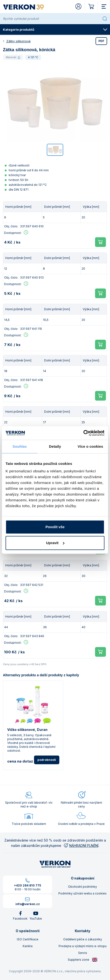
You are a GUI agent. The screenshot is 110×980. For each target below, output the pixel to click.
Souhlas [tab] (20, 446)
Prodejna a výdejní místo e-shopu (83, 946)
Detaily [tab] (55, 446)
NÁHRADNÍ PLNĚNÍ (81, 846)
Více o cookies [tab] (90, 446)
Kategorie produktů (55, 29)
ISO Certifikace (28, 939)
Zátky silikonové (18, 41)
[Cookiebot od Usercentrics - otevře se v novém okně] (83, 433)
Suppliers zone (83, 960)
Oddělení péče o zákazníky (83, 939)
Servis (83, 953)
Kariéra (28, 946)
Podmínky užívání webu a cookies (82, 893)
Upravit (55, 543)
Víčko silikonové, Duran (27, 730)
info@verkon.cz (28, 904)
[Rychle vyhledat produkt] (52, 19)
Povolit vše (55, 527)
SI (19, 57)
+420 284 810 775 (27, 885)
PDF (101, 41)
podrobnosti (47, 760)
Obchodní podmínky (82, 887)
